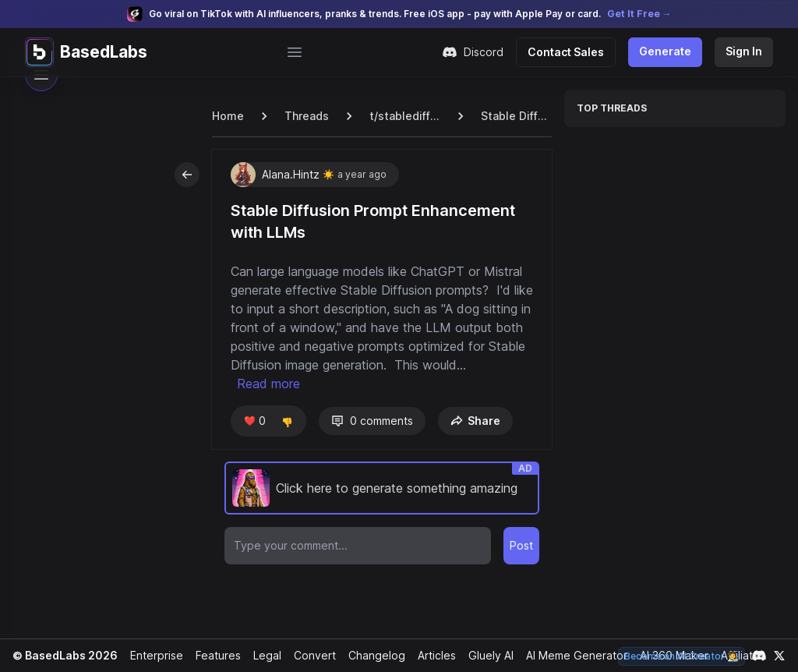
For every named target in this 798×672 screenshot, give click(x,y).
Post (522, 545)
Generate (668, 51)
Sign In (744, 51)
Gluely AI (485, 655)
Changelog (370, 655)
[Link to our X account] (779, 656)
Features (214, 655)
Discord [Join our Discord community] (480, 52)
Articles (430, 655)
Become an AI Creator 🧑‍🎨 (683, 656)
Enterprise (153, 655)
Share (473, 421)
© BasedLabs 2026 (63, 655)
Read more (344, 384)
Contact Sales (572, 52)
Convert (310, 655)
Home (228, 116)
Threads (305, 116)
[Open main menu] (298, 52)
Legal (263, 655)
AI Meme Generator (571, 655)
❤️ (254, 421)
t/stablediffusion (403, 116)
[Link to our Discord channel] (759, 656)
